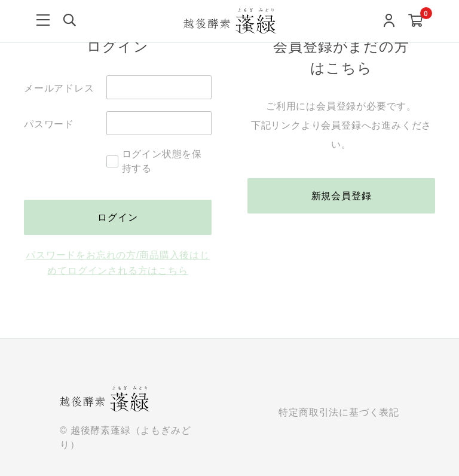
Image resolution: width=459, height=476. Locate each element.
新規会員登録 (342, 196)
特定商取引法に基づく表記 (339, 413)
